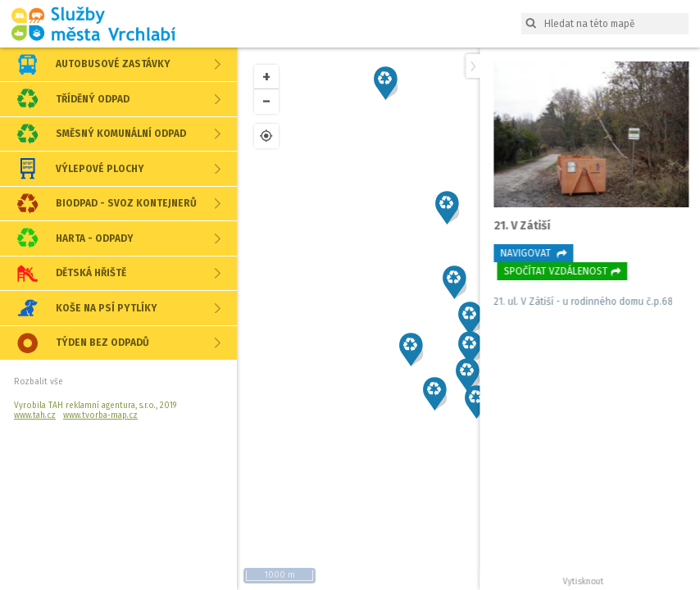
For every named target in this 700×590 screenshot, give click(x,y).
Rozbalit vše (38, 381)
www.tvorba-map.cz (100, 415)
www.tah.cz (35, 415)
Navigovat (531, 253)
